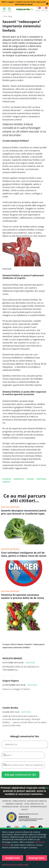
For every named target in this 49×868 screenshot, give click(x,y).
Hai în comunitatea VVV (34, 805)
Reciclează (24, 808)
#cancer (7, 479)
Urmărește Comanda (14, 805)
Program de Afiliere (10, 808)
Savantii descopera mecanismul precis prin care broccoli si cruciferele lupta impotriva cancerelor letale (24, 512)
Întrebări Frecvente (39, 808)
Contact (25, 811)
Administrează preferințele (15, 865)
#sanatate (19, 479)
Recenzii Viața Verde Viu (37, 802)
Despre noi (7, 802)
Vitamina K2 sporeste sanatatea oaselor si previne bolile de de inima (23, 596)
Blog (10, 16)
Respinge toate (36, 858)
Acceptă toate (13, 858)
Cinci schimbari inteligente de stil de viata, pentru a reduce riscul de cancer (24, 554)
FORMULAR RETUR (19, 802)
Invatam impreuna (10, 507)
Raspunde (30, 663)
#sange (30, 479)
